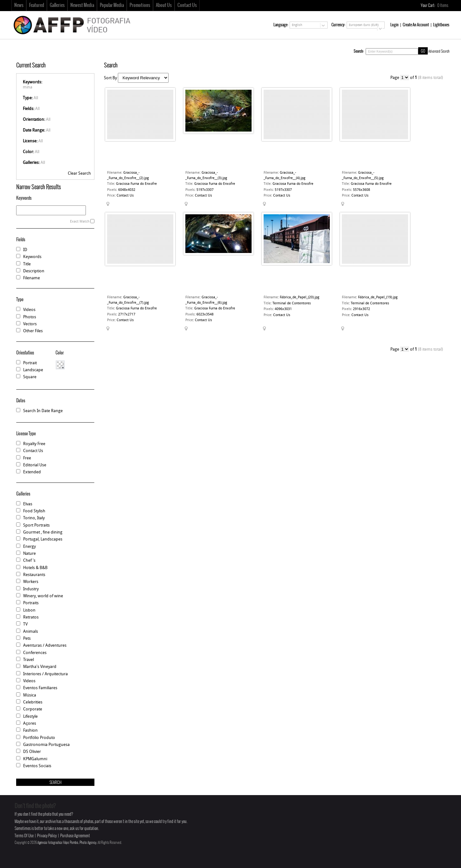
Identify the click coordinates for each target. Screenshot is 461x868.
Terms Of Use (24, 836)
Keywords (32, 257)
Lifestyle (30, 717)
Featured (37, 5)
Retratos (31, 617)
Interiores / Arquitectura (45, 674)
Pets (27, 639)
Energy (29, 547)
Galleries (57, 5)
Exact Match (80, 222)
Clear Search (79, 174)
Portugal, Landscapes (43, 539)
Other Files (33, 331)
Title (27, 264)
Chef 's (29, 561)
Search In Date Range (43, 411)
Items (443, 6)
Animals (31, 632)
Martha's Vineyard (40, 667)
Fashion (30, 731)
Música (29, 695)
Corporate (33, 709)
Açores (30, 724)
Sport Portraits (36, 525)
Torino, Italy (34, 518)
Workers (31, 582)
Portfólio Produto (39, 738)
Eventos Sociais (37, 766)
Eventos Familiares (40, 688)
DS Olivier (32, 752)
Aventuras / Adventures (45, 646)
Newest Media (82, 5)
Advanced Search (439, 51)
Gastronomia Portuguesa (46, 745)
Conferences (35, 653)
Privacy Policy (47, 836)
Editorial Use (35, 465)
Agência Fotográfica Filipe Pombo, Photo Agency (67, 843)
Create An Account (416, 25)
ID (25, 250)
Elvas (28, 504)
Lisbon (29, 610)
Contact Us (187, 5)
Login (394, 25)
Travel (29, 660)
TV (25, 624)
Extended (32, 472)
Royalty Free (34, 444)
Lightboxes (441, 25)
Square (30, 377)
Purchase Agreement (75, 836)
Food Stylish (34, 511)
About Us (164, 5)
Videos (29, 310)
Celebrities (33, 702)
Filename (32, 278)
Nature (29, 554)
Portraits (31, 603)
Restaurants (34, 575)
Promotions (140, 5)
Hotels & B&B (35, 568)
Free (27, 458)
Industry (31, 589)
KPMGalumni (35, 759)
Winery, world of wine (43, 596)
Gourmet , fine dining (43, 532)
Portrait (30, 363)
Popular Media (112, 5)
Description (34, 271)
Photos (30, 317)
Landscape (33, 370)
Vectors (30, 324)
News (19, 5)
